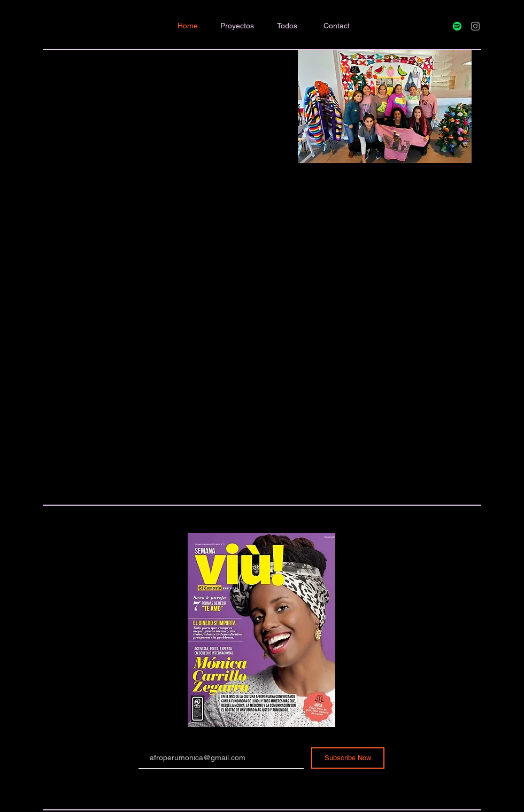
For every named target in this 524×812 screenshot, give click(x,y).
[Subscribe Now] (348, 758)
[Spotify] (457, 26)
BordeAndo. (29, 67)
